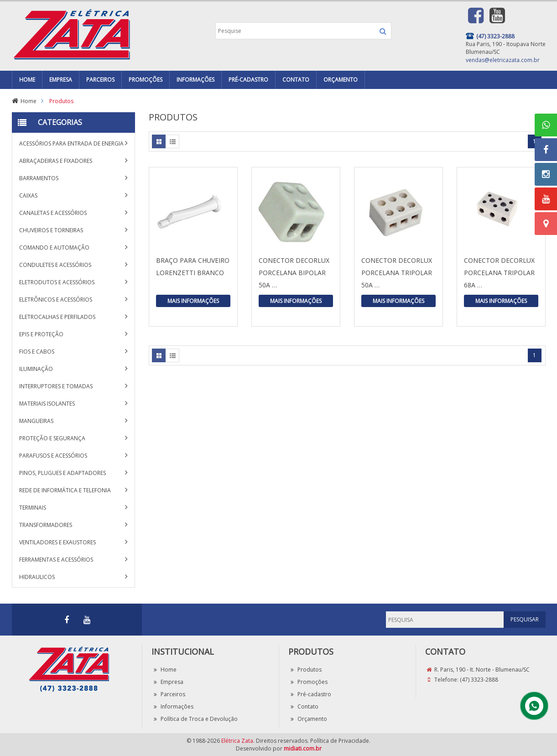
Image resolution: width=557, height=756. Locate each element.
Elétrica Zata (237, 741)
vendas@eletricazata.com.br (503, 60)
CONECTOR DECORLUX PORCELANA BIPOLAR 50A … (294, 273)
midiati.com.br (303, 748)
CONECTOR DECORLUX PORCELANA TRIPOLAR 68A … (499, 273)
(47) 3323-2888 (479, 680)
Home (29, 101)
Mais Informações (193, 301)
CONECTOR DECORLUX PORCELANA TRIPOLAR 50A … (397, 273)
